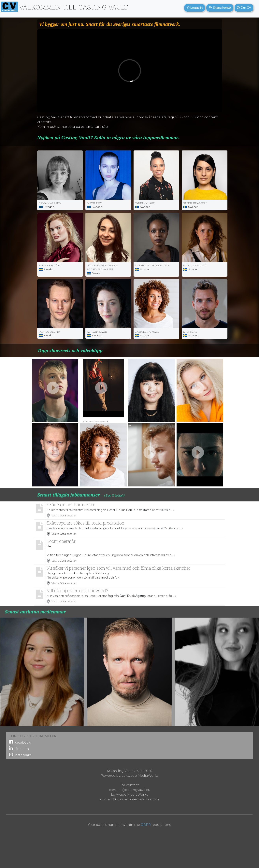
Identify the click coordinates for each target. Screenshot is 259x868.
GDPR (146, 825)
